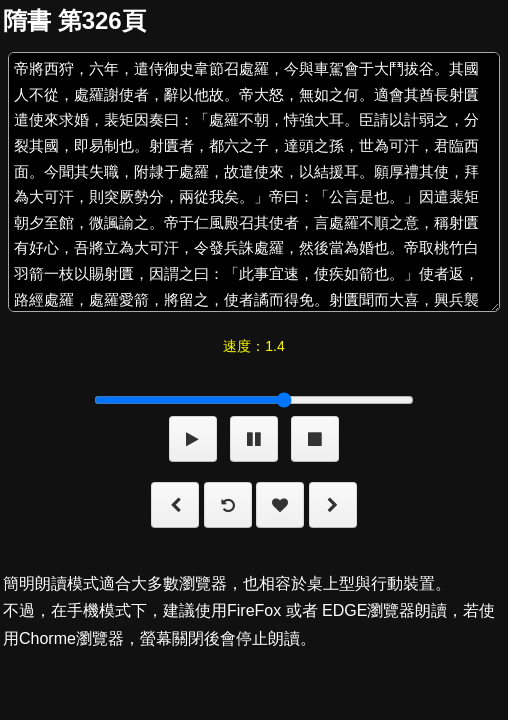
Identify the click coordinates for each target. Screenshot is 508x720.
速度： (253, 346)
